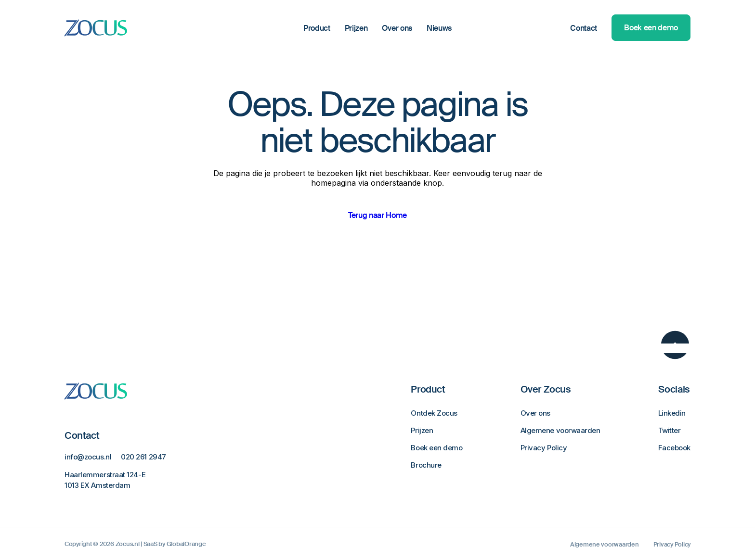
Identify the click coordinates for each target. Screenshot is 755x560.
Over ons (397, 28)
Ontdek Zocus (434, 413)
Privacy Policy (544, 448)
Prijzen (356, 28)
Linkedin (672, 413)
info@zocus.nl (88, 457)
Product (317, 28)
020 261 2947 (143, 457)
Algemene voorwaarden (560, 430)
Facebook (674, 448)
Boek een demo (651, 28)
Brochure (426, 465)
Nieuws (439, 28)
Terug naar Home (377, 215)
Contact (584, 28)
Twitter (670, 430)
